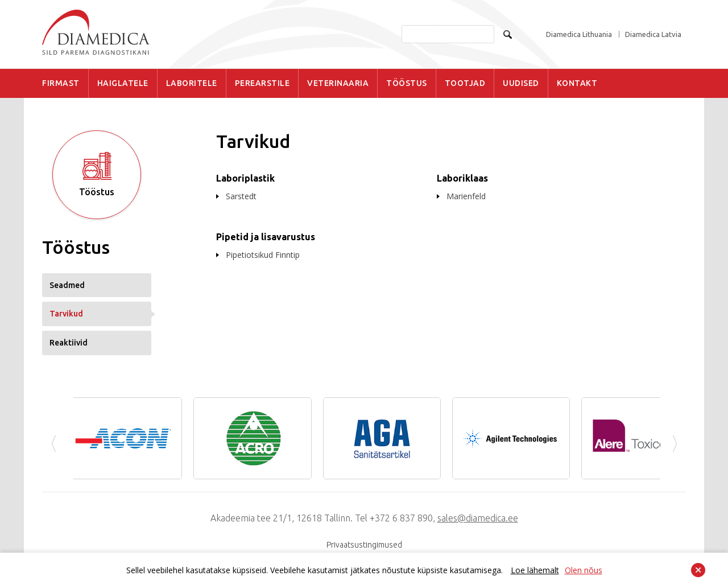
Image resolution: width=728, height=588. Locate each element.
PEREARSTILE (262, 83)
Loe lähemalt (535, 570)
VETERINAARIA (338, 83)
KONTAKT (577, 83)
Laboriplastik (245, 178)
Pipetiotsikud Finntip (263, 255)
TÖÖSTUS (407, 83)
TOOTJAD (465, 83)
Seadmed (67, 285)
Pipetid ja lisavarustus (266, 237)
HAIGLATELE (123, 83)
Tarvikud (66, 314)
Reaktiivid (69, 343)
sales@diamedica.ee (478, 518)
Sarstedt (241, 196)
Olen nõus (584, 570)
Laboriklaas (462, 178)
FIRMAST (61, 83)
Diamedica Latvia (653, 34)
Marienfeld (466, 196)
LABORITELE (192, 83)
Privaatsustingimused (364, 545)
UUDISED (521, 83)
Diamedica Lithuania (579, 34)
